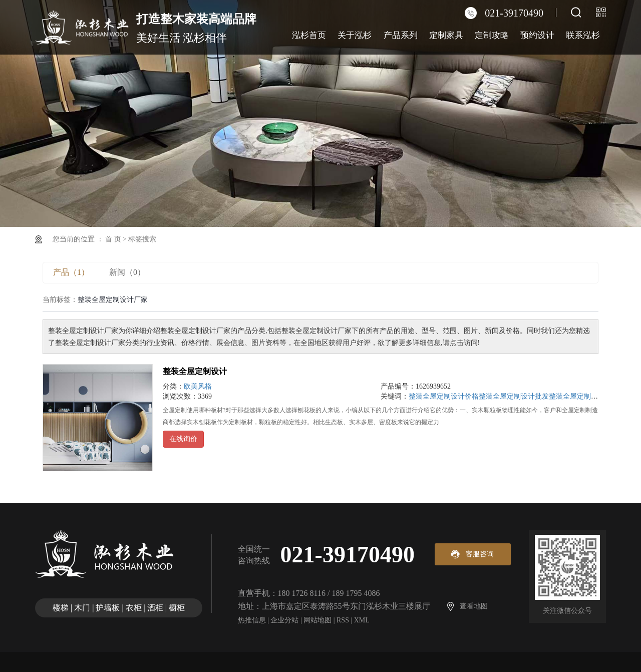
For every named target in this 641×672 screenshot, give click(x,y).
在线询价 (183, 439)
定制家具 (446, 35)
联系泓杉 (583, 35)
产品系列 (401, 35)
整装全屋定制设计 (195, 371)
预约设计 (537, 35)
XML (362, 620)
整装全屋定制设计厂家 (584, 396)
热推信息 (252, 620)
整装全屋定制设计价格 (444, 396)
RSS (343, 620)
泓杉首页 (309, 35)
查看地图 (474, 606)
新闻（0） (127, 272)
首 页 (113, 239)
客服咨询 (480, 554)
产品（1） (71, 272)
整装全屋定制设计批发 (514, 396)
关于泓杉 (355, 35)
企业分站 (284, 620)
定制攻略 (492, 35)
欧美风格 (198, 386)
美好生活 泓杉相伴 (196, 27)
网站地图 (317, 620)
